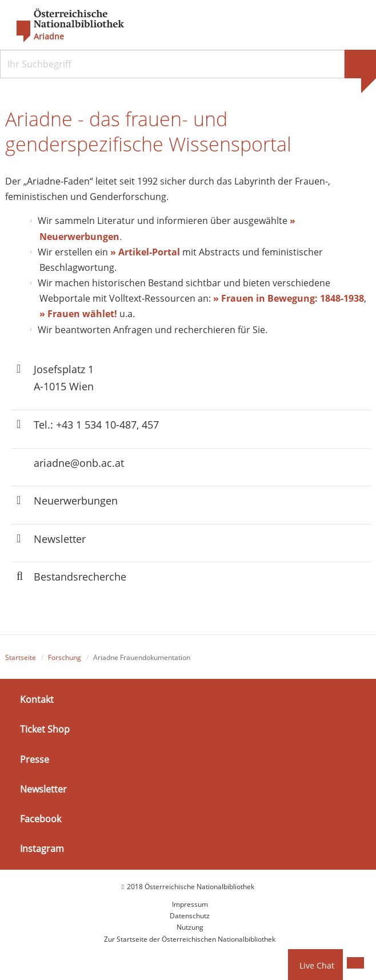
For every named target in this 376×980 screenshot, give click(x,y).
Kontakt (37, 699)
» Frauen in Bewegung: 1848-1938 (289, 299)
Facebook (41, 819)
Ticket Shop (45, 730)
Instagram (42, 849)
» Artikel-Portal (145, 252)
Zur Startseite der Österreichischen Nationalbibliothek (190, 939)
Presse (35, 759)
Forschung (65, 657)
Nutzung (190, 928)
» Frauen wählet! (78, 314)
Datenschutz (190, 916)
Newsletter (43, 789)
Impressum (190, 904)
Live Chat (317, 965)
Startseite (21, 657)
